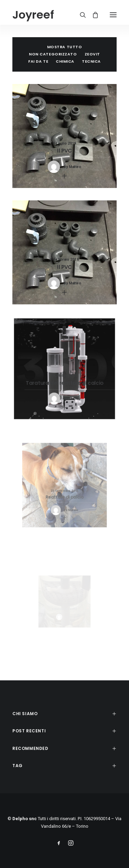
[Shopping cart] (92, 15)
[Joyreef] (33, 15)
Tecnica (91, 61)
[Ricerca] (80, 15)
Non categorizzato (53, 54)
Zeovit (92, 54)
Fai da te (38, 61)
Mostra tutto (65, 47)
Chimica (65, 61)
